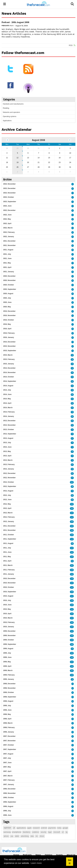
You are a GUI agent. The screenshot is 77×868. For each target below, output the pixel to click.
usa (12, 836)
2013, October (9, 429)
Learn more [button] (36, 863)
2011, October (9, 535)
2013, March (8, 460)
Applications (7, 121)
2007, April (7, 771)
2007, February (9, 780)
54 (72, 377)
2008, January (9, 732)
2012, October (9, 482)
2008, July (7, 706)
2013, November (9, 425)
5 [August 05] (18, 153)
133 (72, 504)
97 (72, 465)
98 (72, 487)
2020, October (9, 285)
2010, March (8, 618)
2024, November (9, 184)
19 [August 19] (17, 162)
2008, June (7, 710)
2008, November (9, 688)
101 (72, 566)
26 (72, 364)
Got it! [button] (70, 862)
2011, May (7, 557)
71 (72, 430)
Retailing (6, 108)
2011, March (8, 565)
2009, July (7, 653)
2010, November (9, 583)
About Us (71, 855)
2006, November (9, 793)
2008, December (9, 684)
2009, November (9, 636)
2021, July (7, 254)
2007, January (9, 784)
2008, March (8, 723)
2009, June (7, 657)
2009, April (7, 666)
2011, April (7, 561)
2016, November (9, 315)
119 (72, 539)
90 (72, 544)
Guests (59, 855)
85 (72, 417)
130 (72, 535)
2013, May (7, 451)
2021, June (7, 258)
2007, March (8, 776)
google (65, 828)
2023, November (9, 193)
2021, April (7, 267)
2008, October (9, 692)
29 (72, 679)
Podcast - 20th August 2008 (15, 22)
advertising (25, 836)
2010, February (9, 622)
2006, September (10, 802)
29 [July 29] (17, 148)
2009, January (9, 679)
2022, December (9, 210)
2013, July (7, 443)
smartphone (17, 832)
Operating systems (10, 116)
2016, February (9, 333)
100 (72, 508)
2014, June (7, 394)
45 (72, 373)
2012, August (8, 491)
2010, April (7, 614)
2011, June (7, 552)
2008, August (8, 701)
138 (72, 570)
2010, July (7, 600)
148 (72, 644)
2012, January (9, 521)
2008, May (7, 714)
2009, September (10, 644)
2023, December (9, 188)
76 (72, 434)
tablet (17, 836)
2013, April (7, 456)
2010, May (7, 609)
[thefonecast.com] (38, 4)
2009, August (8, 649)
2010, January (9, 627)
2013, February (9, 464)
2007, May (7, 767)
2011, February (9, 570)
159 (72, 653)
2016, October (9, 320)
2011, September (10, 539)
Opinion (49, 855)
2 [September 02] (18, 172)
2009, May (7, 662)
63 (72, 408)
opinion (7, 828)
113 (72, 517)
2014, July (7, 390)
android (44, 828)
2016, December (9, 311)
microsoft (57, 832)
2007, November (9, 741)
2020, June (7, 302)
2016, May (7, 324)
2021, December (9, 241)
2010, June (7, 605)
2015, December (9, 342)
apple (29, 828)
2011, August (8, 543)
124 (72, 548)
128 (72, 605)
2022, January (9, 237)
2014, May (7, 399)
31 (72, 386)
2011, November (9, 530)
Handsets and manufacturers (13, 104)
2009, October (9, 640)
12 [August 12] (17, 158)
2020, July (7, 298)
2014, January (9, 416)
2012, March (8, 513)
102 (72, 482)
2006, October (9, 798)
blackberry (26, 832)
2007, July (7, 758)
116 (72, 574)
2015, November (9, 346)
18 (72, 360)
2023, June (7, 206)
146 (72, 636)
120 (72, 552)
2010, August (8, 596)
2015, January (9, 364)
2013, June (7, 447)
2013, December (9, 421)
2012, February (9, 517)
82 (72, 561)
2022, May (7, 219)
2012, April (7, 508)
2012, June (7, 500)
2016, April (7, 329)
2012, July (7, 495)
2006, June (7, 815)
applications (21, 828)
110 (72, 513)
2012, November (9, 478)
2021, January (9, 272)
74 (72, 456)
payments (52, 828)
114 (72, 609)
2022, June (7, 215)
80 (72, 500)
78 (72, 412)
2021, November (9, 245)
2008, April (7, 719)
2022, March (8, 228)
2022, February (9, 232)
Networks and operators (11, 112)
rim (37, 836)
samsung (7, 832)
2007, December (9, 736)
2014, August (8, 386)
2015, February (9, 359)
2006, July (7, 811)
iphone (6, 836)
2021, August (8, 250)
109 (72, 530)
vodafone (35, 832)
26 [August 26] (17, 167)
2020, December (9, 276)
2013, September (10, 434)
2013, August (8, 438)
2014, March (8, 408)
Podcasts (5, 26)
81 (72, 474)
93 (72, 649)
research (36, 828)
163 (72, 671)
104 (72, 618)
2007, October (9, 745)
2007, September (10, 749)
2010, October (9, 587)
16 (72, 355)
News (38, 855)
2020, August (8, 294)
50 (72, 395)
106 (72, 526)
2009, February (9, 675)
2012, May (7, 504)
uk (14, 828)
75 (72, 443)
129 (72, 522)
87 (72, 478)
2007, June (7, 763)
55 (72, 403)
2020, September (10, 289)
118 (72, 579)
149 (72, 640)
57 (72, 438)
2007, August (8, 754)
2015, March (8, 355)
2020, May (7, 307)
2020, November (9, 280)
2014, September (10, 381)
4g (66, 832)
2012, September (10, 486)
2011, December (9, 526)
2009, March (8, 670)
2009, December (9, 631)
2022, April (7, 223)
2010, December (9, 578)
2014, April (7, 403)
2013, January (9, 469)
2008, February (9, 727)
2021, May (7, 263)
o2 (63, 832)
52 (72, 399)
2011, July (7, 548)
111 (72, 596)
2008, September (10, 697)
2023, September (10, 202)
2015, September (10, 351)
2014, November (9, 372)
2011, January (9, 574)
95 (72, 469)
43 (72, 390)
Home (16, 855)
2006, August (8, 806)
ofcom (42, 836)
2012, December (9, 473)
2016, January (9, 337)
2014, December (9, 368)
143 (72, 627)
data (32, 836)
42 (72, 381)
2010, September (10, 592)
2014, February (9, 412)
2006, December (9, 789)
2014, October (9, 377)
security (43, 832)
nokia (59, 828)
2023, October (9, 197)
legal (50, 832)
